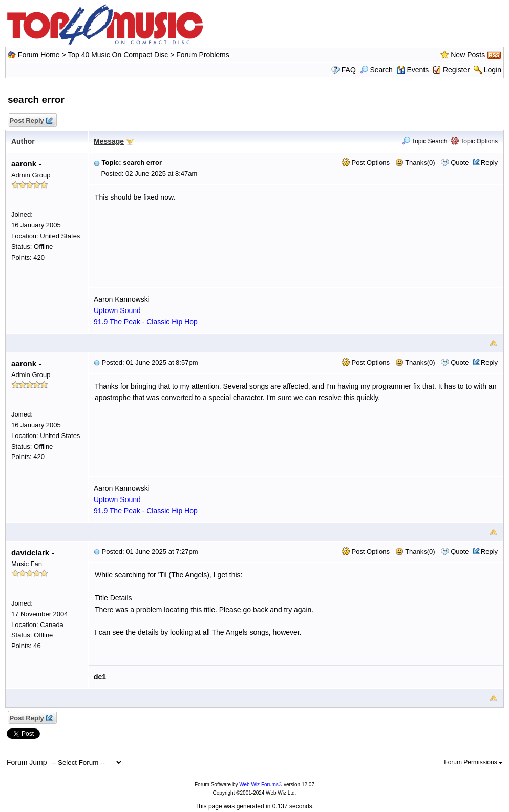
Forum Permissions (473, 762)
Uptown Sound (117, 310)
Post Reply (31, 121)
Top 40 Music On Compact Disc (119, 55)
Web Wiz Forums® (261, 785)
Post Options (366, 163)
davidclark (33, 553)
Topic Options (474, 141)
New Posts (468, 55)
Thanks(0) (415, 163)
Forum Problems (203, 55)
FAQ (349, 70)
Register (456, 70)
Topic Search (425, 141)
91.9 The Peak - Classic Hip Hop (146, 322)
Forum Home (39, 55)
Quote (460, 163)
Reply (489, 163)
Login (493, 70)
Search (376, 70)
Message (109, 141)
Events (413, 70)
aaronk (27, 164)
